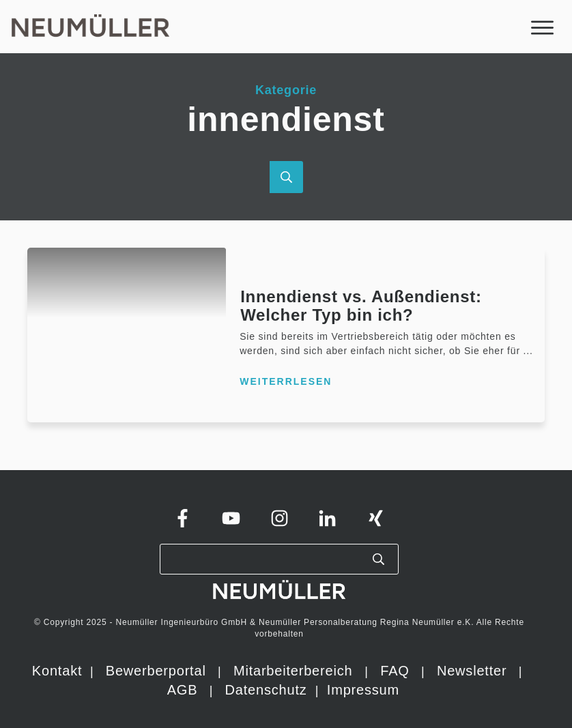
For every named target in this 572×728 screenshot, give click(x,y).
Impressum (363, 690)
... (528, 351)
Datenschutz (268, 690)
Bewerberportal (156, 671)
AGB (183, 690)
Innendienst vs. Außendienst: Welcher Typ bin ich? (361, 305)
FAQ (395, 671)
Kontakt (57, 671)
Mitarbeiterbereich (295, 671)
